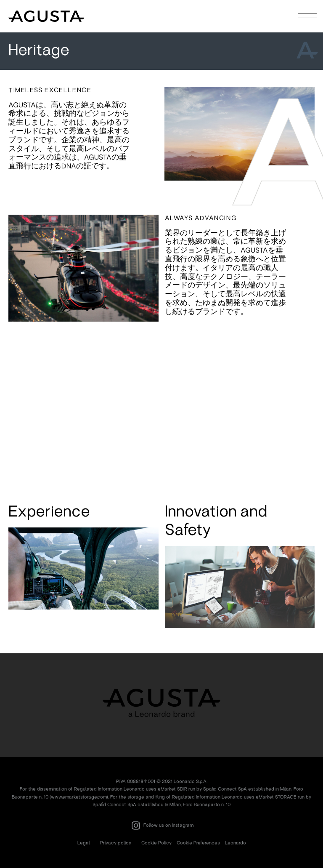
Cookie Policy (156, 843)
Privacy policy (116, 843)
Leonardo (236, 843)
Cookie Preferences (198, 843)
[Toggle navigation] (307, 15)
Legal (84, 843)
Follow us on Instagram (161, 825)
